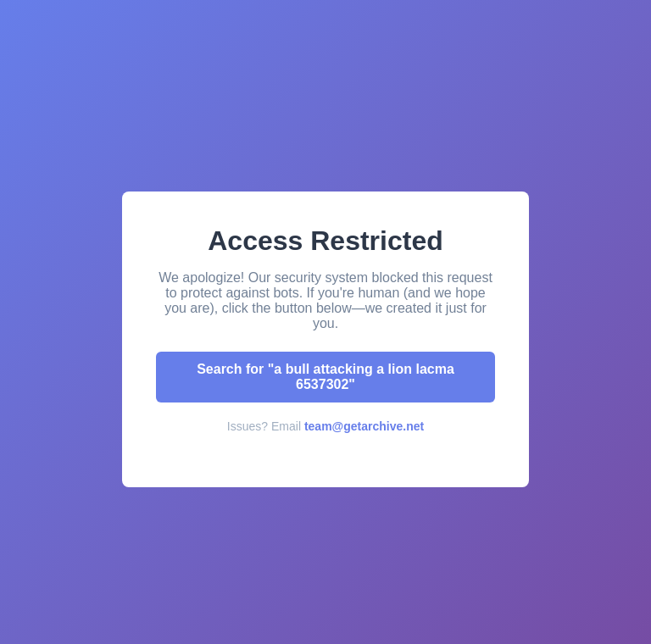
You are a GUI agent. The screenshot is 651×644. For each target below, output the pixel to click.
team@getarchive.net (364, 426)
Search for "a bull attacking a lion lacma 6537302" (325, 377)
